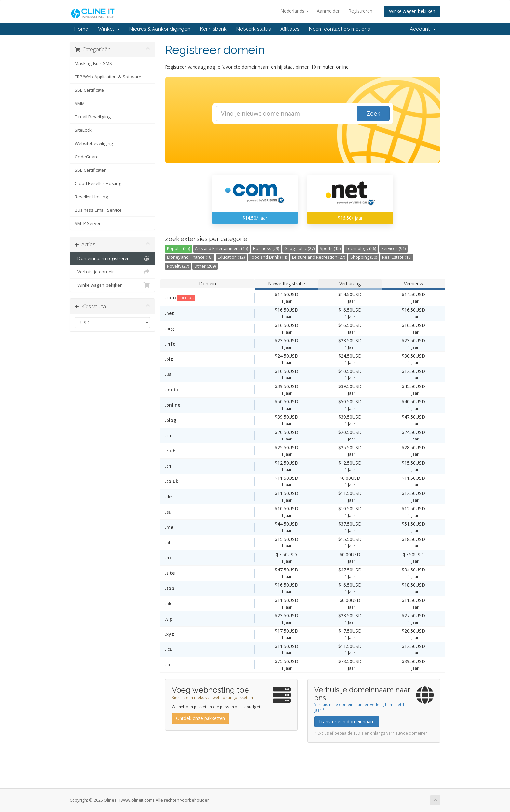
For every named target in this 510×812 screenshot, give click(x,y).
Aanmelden (329, 11)
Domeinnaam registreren (112, 258)
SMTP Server (88, 223)
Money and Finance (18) (190, 257)
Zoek (373, 113)
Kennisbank (213, 29)
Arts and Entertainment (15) (221, 249)
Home (81, 29)
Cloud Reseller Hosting (98, 183)
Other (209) (205, 266)
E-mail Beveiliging (93, 117)
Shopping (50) (364, 257)
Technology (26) (361, 249)
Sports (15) (330, 249)
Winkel (109, 29)
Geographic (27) (299, 249)
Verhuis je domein (112, 272)
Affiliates (290, 29)
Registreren (360, 11)
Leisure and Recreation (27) (319, 257)
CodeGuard (87, 157)
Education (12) (231, 257)
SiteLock (83, 130)
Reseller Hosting (91, 197)
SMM (80, 103)
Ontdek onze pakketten (201, 718)
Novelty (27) (178, 266)
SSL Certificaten (91, 170)
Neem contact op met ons (339, 29)
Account (423, 29)
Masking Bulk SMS (93, 63)
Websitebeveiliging (94, 143)
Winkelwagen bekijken (412, 11)
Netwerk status (254, 29)
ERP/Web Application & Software (108, 77)
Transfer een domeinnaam (347, 721)
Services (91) (393, 249)
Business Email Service (98, 210)
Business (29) (266, 249)
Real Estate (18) (397, 257)
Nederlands (295, 11)
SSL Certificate (89, 90)
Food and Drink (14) (268, 257)
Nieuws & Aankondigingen (160, 29)
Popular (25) (178, 249)
